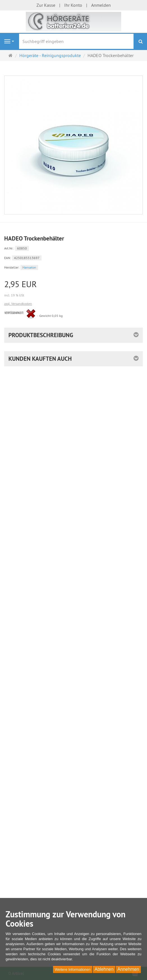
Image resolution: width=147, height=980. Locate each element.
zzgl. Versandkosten (18, 304)
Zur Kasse (46, 5)
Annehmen (128, 969)
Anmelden (101, 5)
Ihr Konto (73, 5)
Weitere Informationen (73, 969)
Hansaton (29, 267)
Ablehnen (104, 969)
